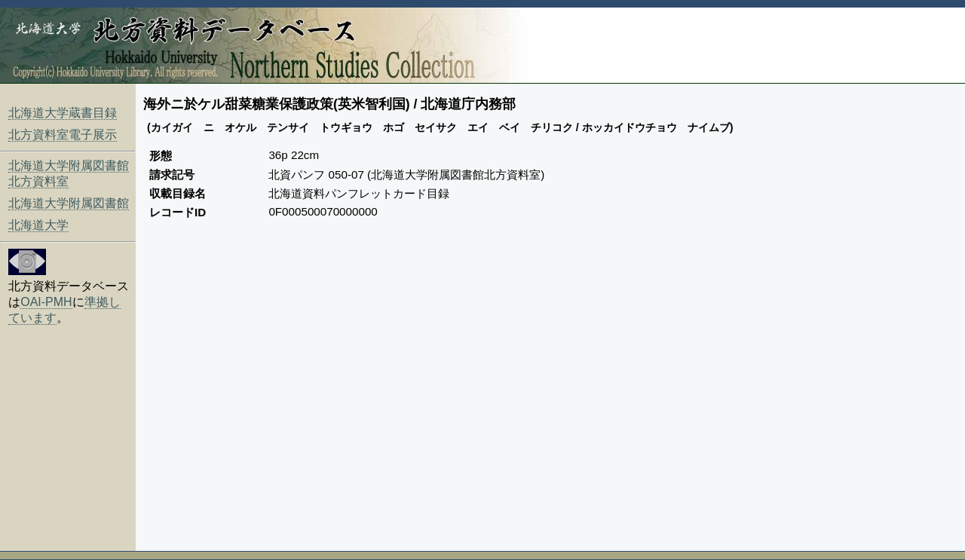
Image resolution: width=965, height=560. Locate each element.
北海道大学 (38, 225)
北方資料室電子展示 (63, 135)
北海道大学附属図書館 (69, 203)
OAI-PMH (46, 302)
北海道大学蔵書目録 (63, 113)
